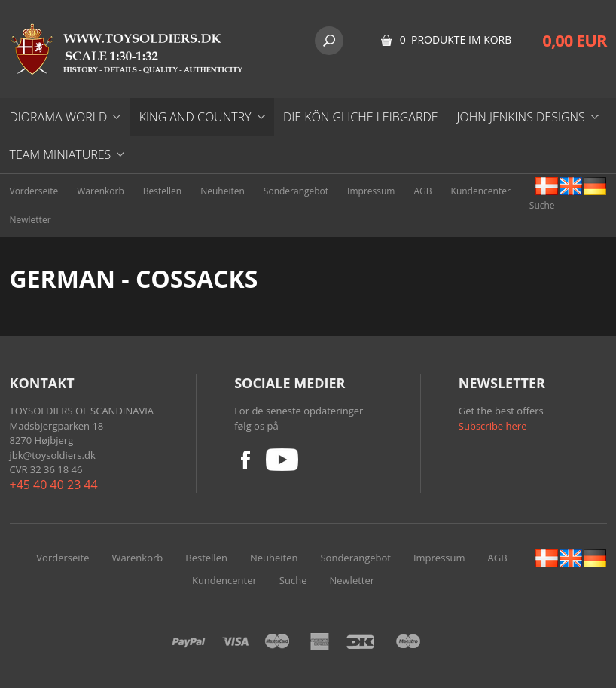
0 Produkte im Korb (456, 40)
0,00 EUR (574, 40)
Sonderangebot (296, 191)
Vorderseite (34, 191)
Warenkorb (101, 191)
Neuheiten (223, 191)
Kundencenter (481, 191)
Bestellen (162, 191)
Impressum (371, 191)
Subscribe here (493, 426)
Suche (542, 205)
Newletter (30, 220)
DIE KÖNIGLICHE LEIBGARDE (361, 117)
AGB (422, 191)
